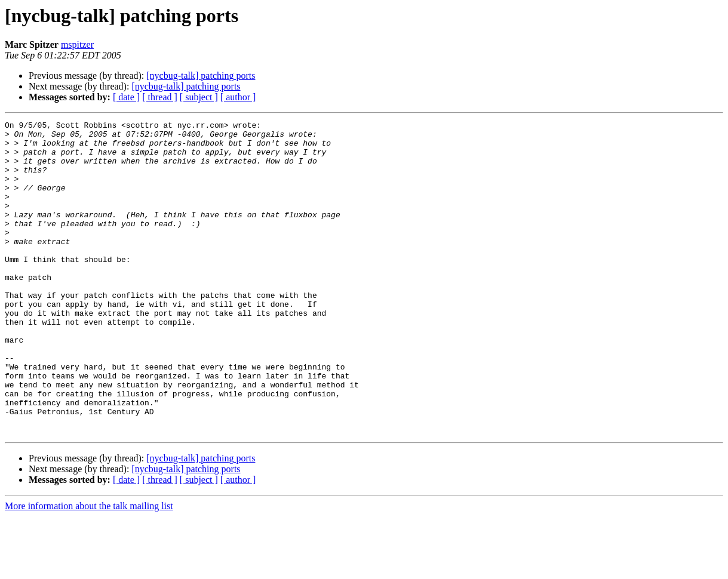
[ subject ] (199, 97)
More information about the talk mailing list (89, 569)
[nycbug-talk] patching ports (201, 76)
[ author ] (238, 97)
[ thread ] (160, 97)
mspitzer (77, 44)
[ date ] (126, 97)
